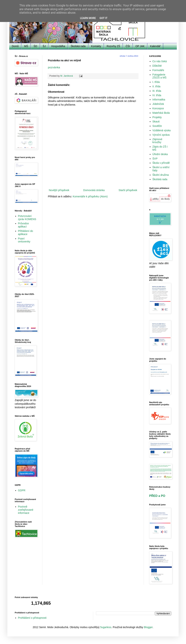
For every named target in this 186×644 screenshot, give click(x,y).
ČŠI (128, 46)
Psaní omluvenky (24, 240)
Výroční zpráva (161, 135)
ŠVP (155, 159)
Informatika (159, 100)
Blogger (148, 627)
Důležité (157, 66)
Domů (15, 46)
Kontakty (96, 46)
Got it (103, 18)
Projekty (157, 117)
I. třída (156, 82)
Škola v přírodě (161, 163)
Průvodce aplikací (23, 225)
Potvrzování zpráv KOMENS (27, 218)
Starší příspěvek (128, 190)
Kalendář (155, 46)
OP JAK (140, 46)
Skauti (156, 121)
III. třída (157, 91)
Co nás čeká (160, 61)
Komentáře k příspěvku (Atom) (90, 196)
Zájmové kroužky (157, 141)
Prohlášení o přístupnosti (32, 618)
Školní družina (161, 175)
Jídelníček (158, 104)
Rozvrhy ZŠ (113, 46)
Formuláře (158, 70)
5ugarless (106, 627)
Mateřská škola (161, 113)
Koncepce (158, 108)
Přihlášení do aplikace (26, 233)
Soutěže (157, 126)
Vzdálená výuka (162, 130)
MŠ (26, 46)
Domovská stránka (94, 190)
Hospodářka (58, 46)
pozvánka (54, 67)
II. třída (157, 86)
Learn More (88, 18)
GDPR (22, 490)
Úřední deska (160, 154)
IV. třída (157, 95)
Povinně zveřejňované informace (26, 510)
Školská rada (78, 46)
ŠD (35, 46)
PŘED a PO (157, 496)
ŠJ (44, 46)
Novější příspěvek (59, 190)
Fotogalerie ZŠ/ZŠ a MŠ (159, 76)
